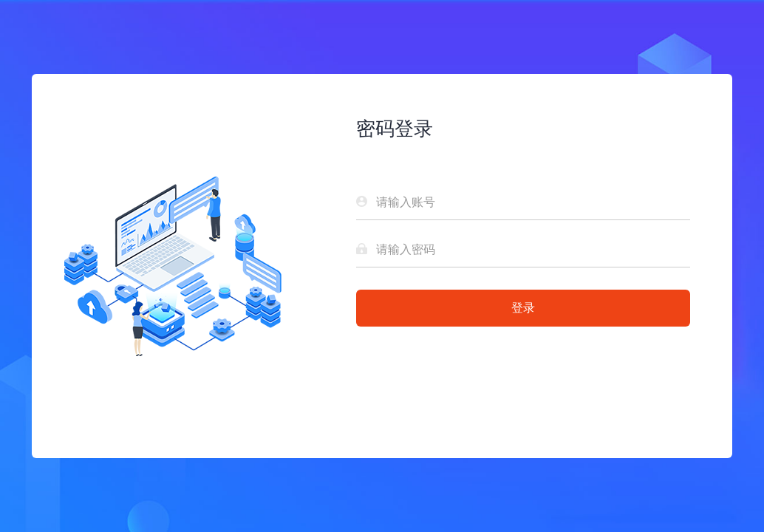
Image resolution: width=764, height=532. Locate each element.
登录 (523, 308)
